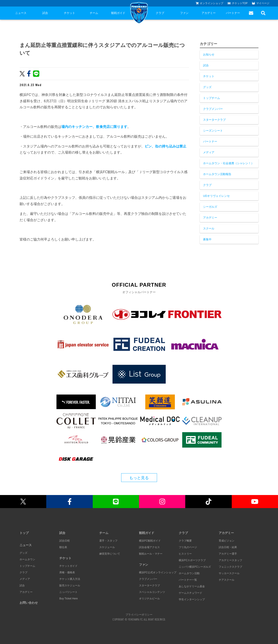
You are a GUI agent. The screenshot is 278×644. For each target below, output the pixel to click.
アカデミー (209, 13)
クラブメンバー (213, 109)
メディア (209, 152)
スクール (209, 228)
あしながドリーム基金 (192, 586)
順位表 (63, 547)
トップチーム (212, 98)
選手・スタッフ (108, 541)
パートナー (233, 13)
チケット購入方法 (70, 579)
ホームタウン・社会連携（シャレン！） (228, 163)
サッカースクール (229, 573)
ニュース (21, 13)
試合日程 (65, 541)
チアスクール (227, 580)
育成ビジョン (227, 541)
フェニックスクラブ (230, 567)
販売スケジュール (70, 585)
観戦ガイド (118, 13)
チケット (69, 13)
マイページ (261, 3)
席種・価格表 (67, 572)
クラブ (160, 13)
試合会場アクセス (149, 547)
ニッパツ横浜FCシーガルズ (195, 567)
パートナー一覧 (188, 580)
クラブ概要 (185, 541)
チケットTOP (238, 3)
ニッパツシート (68, 592)
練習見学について (110, 554)
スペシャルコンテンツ (152, 592)
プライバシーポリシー (139, 614)
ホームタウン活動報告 (217, 174)
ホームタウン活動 (189, 573)
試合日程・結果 (228, 547)
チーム (94, 13)
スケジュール (107, 547)
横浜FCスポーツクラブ (192, 560)
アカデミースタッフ (230, 560)
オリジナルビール (149, 599)
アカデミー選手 (228, 554)
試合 (45, 13)
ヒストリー (185, 554)
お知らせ (209, 54)
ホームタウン (27, 559)
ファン (184, 13)
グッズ (207, 87)
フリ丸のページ (188, 547)
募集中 (207, 239)
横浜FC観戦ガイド (150, 541)
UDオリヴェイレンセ (216, 196)
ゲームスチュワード (190, 593)
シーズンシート (213, 131)
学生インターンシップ (192, 599)
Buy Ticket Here (69, 599)
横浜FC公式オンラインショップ (158, 572)
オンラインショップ (210, 3)
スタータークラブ (214, 120)
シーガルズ (210, 207)
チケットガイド (68, 566)
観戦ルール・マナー (151, 554)
